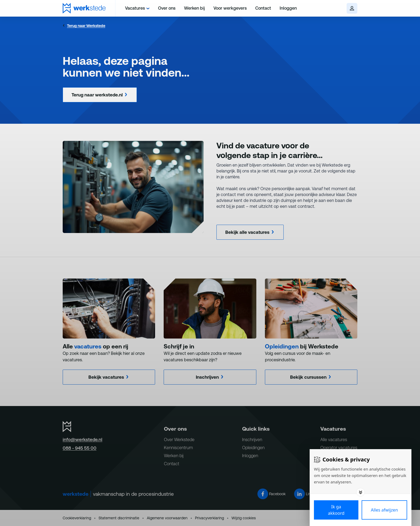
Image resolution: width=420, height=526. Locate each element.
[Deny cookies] (384, 510)
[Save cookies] (336, 510)
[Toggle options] (361, 492)
